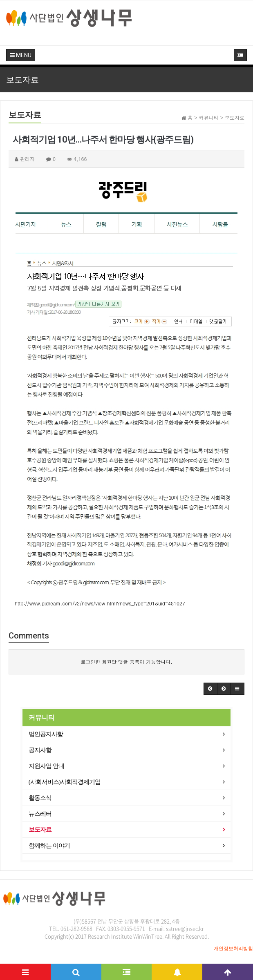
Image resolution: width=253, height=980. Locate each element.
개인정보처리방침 (233, 949)
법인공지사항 (46, 734)
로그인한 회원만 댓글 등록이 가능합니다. (126, 662)
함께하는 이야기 (49, 846)
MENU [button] (21, 55)
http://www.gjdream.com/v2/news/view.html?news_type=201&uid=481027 (100, 603)
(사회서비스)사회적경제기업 (65, 782)
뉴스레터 (40, 814)
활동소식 (40, 798)
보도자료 (40, 830)
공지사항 (40, 750)
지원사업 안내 (46, 766)
